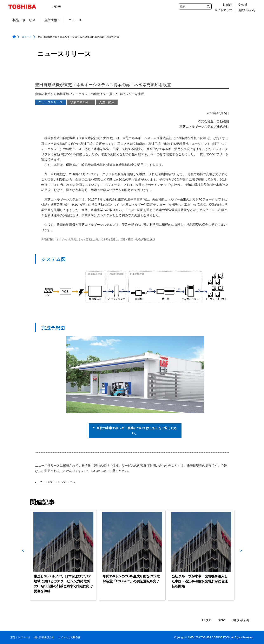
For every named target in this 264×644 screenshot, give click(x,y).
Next (241, 555)
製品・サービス (24, 20)
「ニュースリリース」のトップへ (56, 482)
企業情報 (52, 20)
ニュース (75, 20)
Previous (23, 555)
